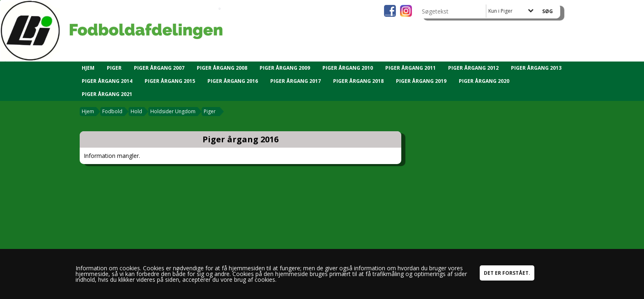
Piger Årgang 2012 (473, 68)
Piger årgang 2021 (107, 94)
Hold (136, 111)
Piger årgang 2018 (358, 81)
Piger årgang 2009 (285, 68)
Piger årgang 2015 (170, 81)
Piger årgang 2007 (159, 68)
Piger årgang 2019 (421, 81)
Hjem (88, 68)
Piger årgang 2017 (296, 81)
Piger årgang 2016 (233, 81)
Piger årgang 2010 (348, 68)
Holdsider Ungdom (173, 111)
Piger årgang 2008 (222, 68)
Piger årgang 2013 (536, 68)
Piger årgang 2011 (411, 68)
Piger (114, 68)
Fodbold (112, 111)
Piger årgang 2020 (484, 81)
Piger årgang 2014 (107, 81)
